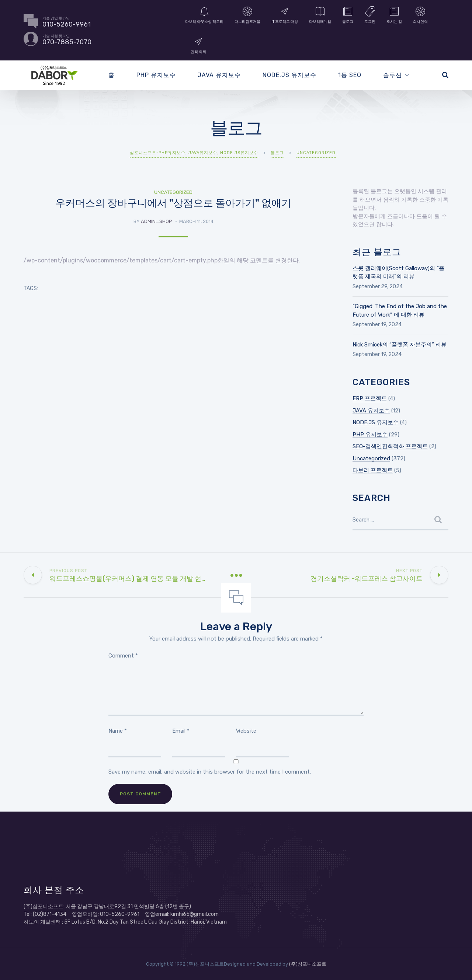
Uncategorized (173, 192)
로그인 (370, 15)
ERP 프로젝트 (370, 398)
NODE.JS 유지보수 (289, 75)
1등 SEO (350, 75)
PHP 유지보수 (156, 75)
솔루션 (393, 75)
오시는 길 (394, 15)
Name (118, 731)
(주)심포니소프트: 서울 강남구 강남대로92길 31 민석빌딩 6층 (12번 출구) (107, 906)
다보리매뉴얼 (320, 15)
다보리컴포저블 (247, 15)
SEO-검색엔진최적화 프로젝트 (390, 446)
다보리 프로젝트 (373, 470)
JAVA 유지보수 (219, 75)
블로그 (348, 15)
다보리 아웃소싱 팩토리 (204, 15)
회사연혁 (420, 15)
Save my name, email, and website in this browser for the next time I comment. (210, 772)
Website (246, 731)
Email (181, 731)
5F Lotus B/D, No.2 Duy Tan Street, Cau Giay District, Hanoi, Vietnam (145, 922)
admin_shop (157, 221)
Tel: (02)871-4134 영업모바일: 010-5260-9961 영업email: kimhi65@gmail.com (121, 914)
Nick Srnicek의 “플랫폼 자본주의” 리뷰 (400, 345)
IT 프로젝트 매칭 (285, 15)
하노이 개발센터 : (44, 922)
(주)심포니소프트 (308, 964)
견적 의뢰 (198, 45)
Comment (123, 656)
